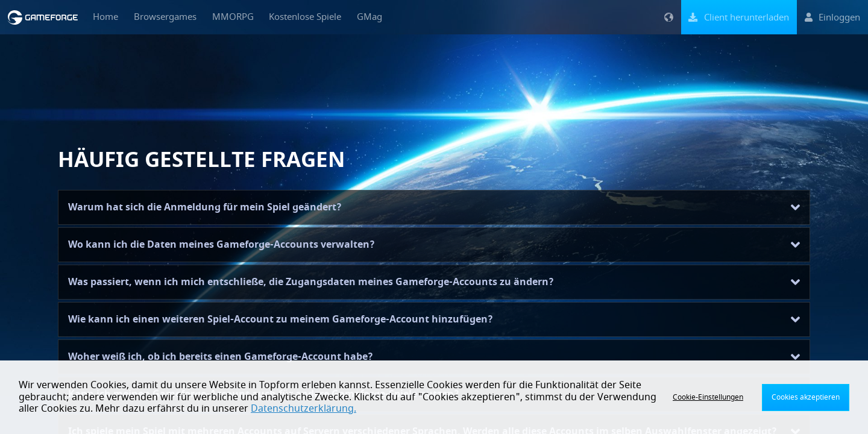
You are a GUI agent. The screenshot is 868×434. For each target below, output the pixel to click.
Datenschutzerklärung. (303, 409)
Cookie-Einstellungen (708, 397)
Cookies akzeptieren (806, 397)
